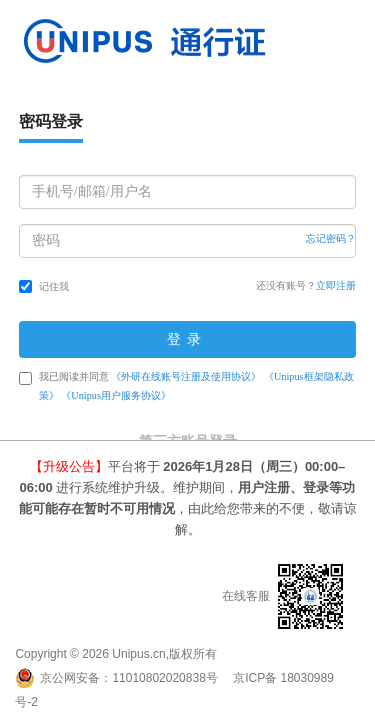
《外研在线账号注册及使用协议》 (186, 376)
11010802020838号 (164, 678)
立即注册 (336, 285)
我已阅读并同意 (186, 386)
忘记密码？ (331, 238)
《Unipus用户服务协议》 (116, 395)
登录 (188, 339)
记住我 (44, 286)
